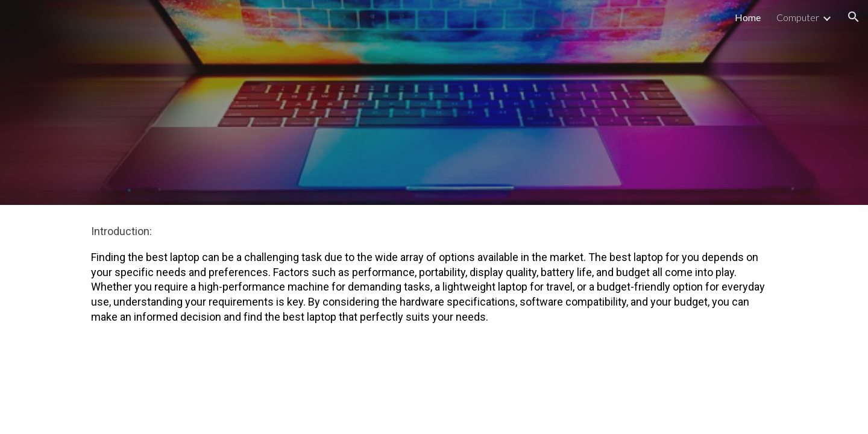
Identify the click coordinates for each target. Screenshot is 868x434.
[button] (854, 17)
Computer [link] (798, 17)
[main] (434, 280)
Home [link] (748, 17)
